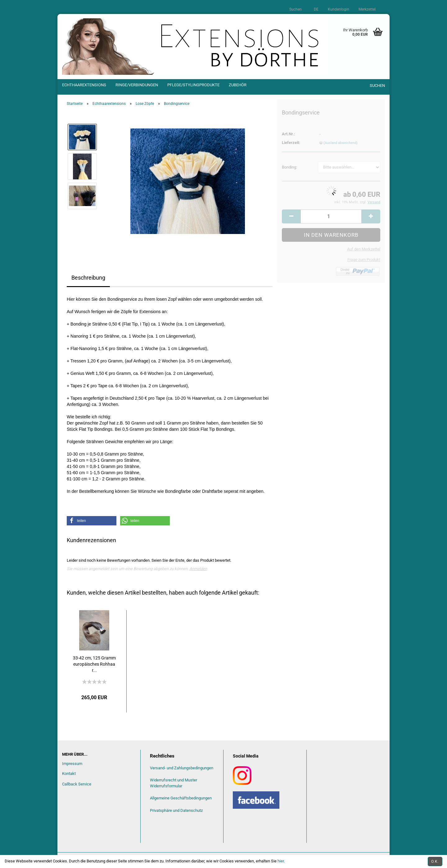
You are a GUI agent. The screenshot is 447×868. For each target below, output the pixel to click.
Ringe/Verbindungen (137, 85)
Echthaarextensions (84, 85)
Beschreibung (88, 278)
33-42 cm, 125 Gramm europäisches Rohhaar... (94, 664)
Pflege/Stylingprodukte (193, 85)
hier (281, 861)
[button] (92, 521)
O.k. (435, 861)
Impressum (72, 764)
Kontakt (69, 774)
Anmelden (198, 569)
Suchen (296, 9)
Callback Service (77, 784)
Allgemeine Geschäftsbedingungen (181, 798)
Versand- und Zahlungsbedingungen (182, 768)
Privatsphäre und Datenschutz (176, 810)
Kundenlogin (339, 9)
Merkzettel (367, 9)
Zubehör (238, 85)
